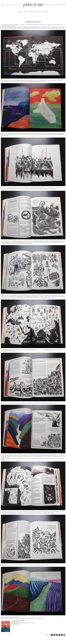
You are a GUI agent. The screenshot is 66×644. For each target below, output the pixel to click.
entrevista (5, 133)
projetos (37, 12)
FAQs (43, 12)
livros (25, 12)
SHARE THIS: (48, 635)
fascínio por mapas (41, 350)
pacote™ (31, 12)
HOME (20, 12)
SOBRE (47, 12)
